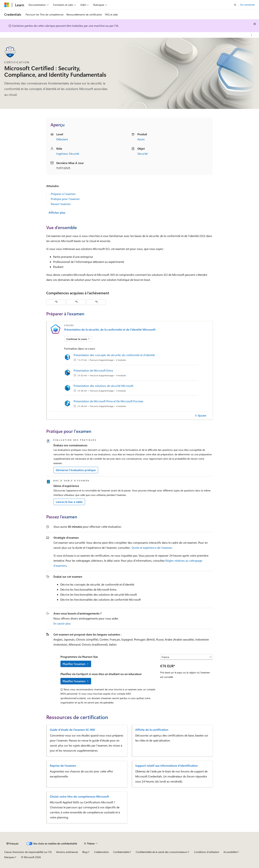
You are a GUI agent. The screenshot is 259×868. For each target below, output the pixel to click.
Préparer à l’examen (63, 194)
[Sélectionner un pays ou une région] (186, 657)
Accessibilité (230, 852)
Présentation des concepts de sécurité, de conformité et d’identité (114, 355)
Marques (9, 857)
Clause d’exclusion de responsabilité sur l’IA (28, 852)
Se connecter (247, 5)
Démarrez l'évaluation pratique (76, 470)
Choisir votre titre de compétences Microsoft (79, 796)
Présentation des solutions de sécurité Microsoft (103, 386)
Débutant (62, 139)
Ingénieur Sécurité (68, 154)
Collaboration (102, 852)
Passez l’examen (61, 204)
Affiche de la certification (152, 730)
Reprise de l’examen (63, 766)
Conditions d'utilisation (207, 852)
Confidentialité (121, 852)
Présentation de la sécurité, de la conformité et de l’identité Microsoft (110, 330)
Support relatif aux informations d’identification (166, 766)
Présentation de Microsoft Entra (93, 370)
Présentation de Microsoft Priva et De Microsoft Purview (108, 401)
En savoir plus (62, 623)
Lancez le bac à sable (69, 502)
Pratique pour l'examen (65, 199)
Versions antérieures (67, 852)
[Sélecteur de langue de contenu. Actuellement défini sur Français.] (12, 844)
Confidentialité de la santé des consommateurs (161, 852)
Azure (141, 139)
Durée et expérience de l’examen (152, 548)
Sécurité (143, 154)
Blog (85, 852)
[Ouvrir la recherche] (235, 5)
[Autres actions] (252, 35)
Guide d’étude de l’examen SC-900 (72, 730)
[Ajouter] (201, 416)
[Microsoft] (7, 5)
